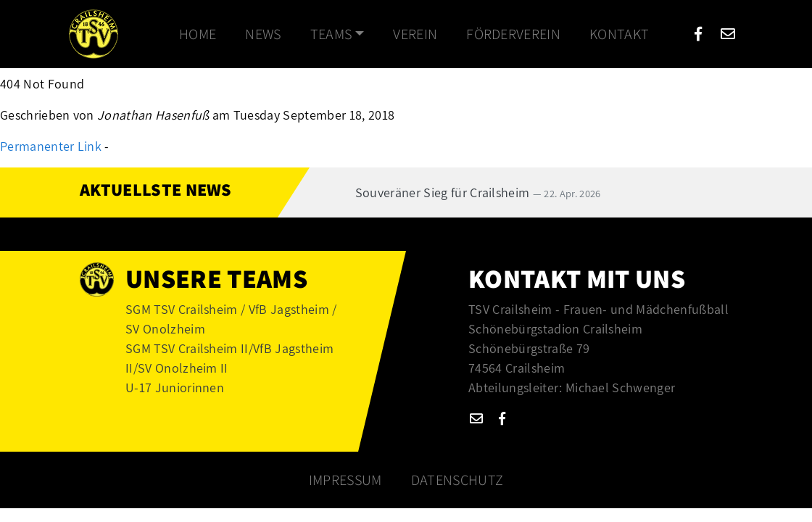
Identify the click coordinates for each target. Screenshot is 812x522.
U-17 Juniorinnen (175, 388)
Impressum (345, 480)
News (263, 34)
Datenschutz (457, 480)
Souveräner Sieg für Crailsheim (478, 192)
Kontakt (619, 34)
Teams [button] (331, 34)
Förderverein (513, 34)
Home (198, 34)
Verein (415, 34)
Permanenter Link (51, 146)
